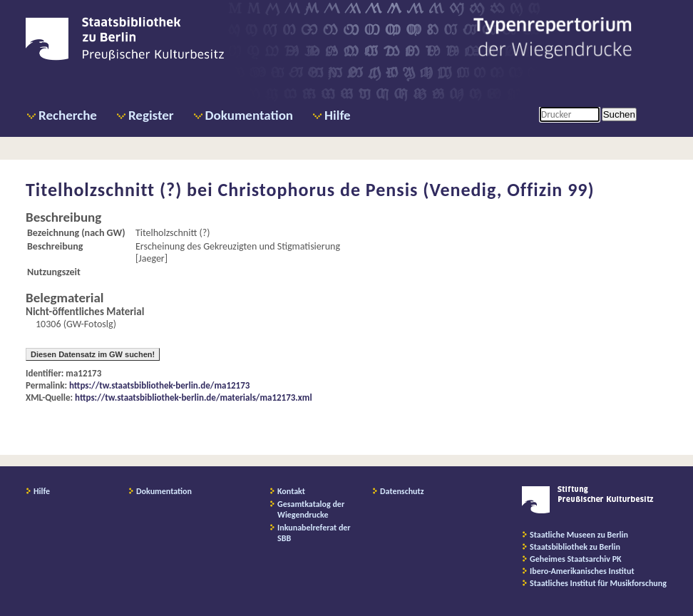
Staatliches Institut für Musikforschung (598, 583)
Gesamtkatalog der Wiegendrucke (311, 509)
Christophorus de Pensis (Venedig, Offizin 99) (406, 190)
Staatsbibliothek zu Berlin (575, 547)
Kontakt (291, 491)
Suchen (619, 114)
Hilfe (338, 115)
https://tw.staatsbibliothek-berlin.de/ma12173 (159, 385)
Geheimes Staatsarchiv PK (576, 559)
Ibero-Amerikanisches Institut (582, 571)
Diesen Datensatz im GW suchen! (93, 354)
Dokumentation (249, 115)
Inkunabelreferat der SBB (314, 533)
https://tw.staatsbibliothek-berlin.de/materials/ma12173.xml (194, 397)
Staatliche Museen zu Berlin (579, 535)
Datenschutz (402, 491)
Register (151, 115)
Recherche (68, 115)
